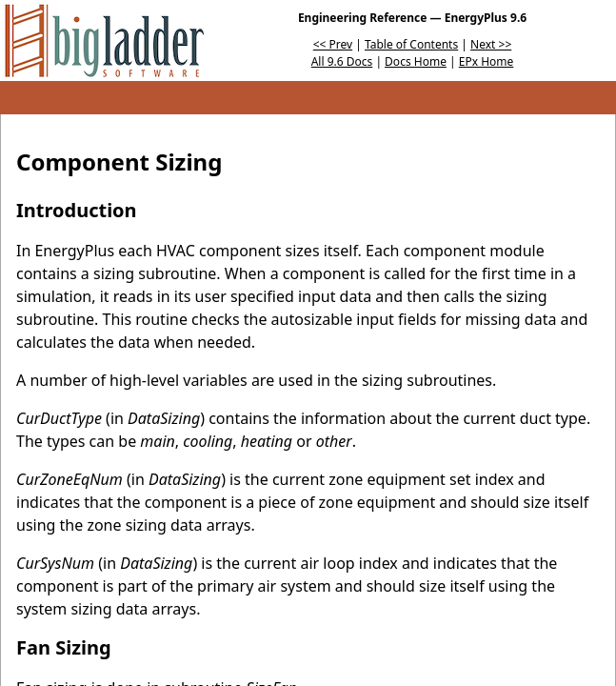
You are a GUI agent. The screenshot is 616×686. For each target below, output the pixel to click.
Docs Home (416, 61)
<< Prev (333, 44)
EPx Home (487, 61)
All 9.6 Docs (342, 61)
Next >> (491, 44)
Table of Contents (411, 44)
